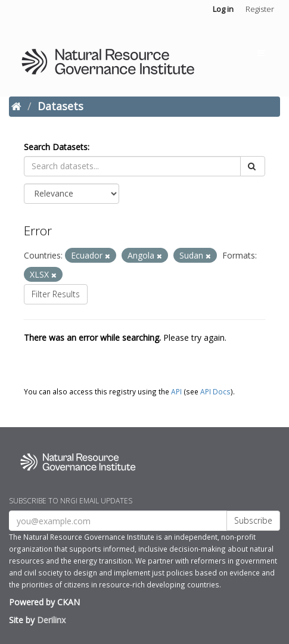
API (176, 391)
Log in (223, 9)
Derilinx (51, 620)
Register (260, 9)
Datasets (60, 106)
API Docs (215, 391)
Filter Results (56, 294)
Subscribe (253, 520)
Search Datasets (56, 147)
